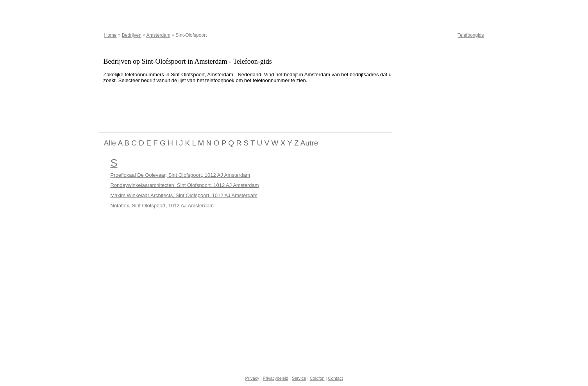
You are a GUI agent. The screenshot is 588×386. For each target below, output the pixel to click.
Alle (110, 143)
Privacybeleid (276, 378)
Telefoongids (471, 35)
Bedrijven (132, 35)
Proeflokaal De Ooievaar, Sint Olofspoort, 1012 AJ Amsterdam (181, 175)
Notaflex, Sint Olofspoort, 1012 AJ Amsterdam (162, 206)
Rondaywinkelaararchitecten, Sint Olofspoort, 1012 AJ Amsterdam (185, 185)
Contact (336, 378)
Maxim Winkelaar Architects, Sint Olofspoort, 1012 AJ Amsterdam (184, 195)
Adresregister (470, 9)
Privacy (252, 378)
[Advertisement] (241, 107)
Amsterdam (158, 35)
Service (299, 378)
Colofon (317, 378)
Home (111, 35)
